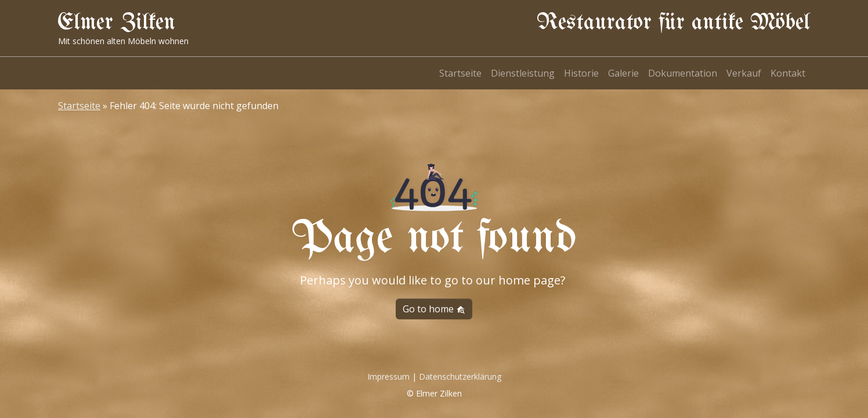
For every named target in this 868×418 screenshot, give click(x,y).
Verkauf (744, 73)
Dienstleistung (523, 73)
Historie (581, 73)
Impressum (388, 376)
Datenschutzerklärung (460, 376)
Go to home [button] (434, 309)
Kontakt (788, 73)
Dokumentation (683, 73)
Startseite (460, 73)
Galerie (623, 73)
